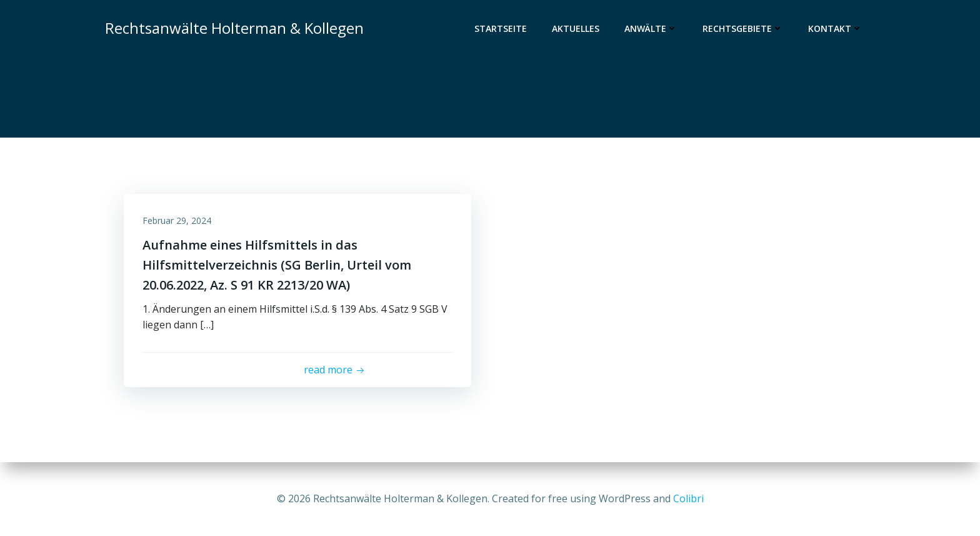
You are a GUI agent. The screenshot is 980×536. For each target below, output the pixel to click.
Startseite (501, 28)
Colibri (688, 498)
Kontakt (835, 28)
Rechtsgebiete (743, 28)
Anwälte (651, 28)
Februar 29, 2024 (177, 220)
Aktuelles (576, 28)
